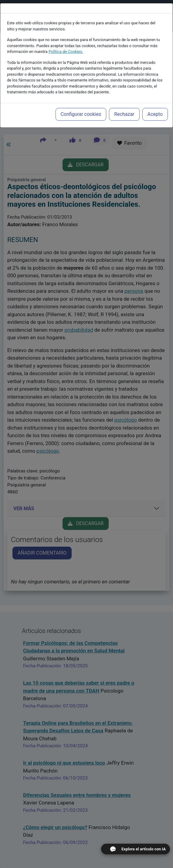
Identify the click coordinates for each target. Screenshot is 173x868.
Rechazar (124, 109)
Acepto (155, 109)
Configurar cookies (81, 109)
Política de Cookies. (66, 47)
